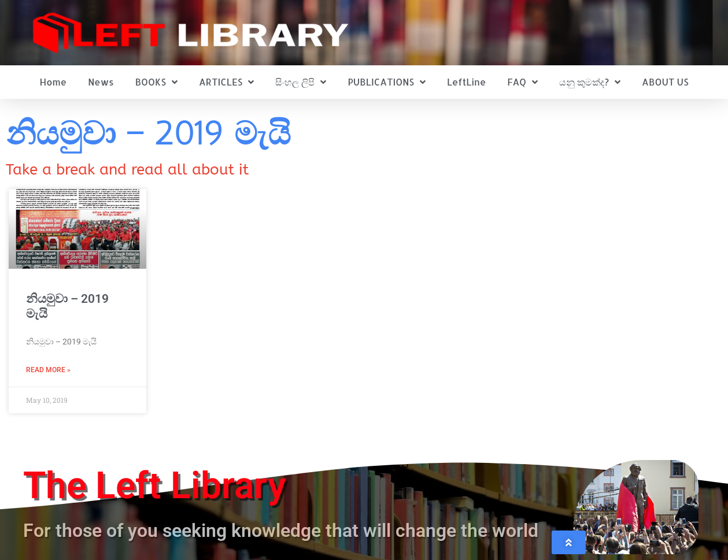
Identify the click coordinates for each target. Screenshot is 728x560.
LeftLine (466, 82)
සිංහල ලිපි (301, 82)
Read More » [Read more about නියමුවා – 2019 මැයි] (48, 370)
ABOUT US (665, 82)
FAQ (522, 82)
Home (53, 82)
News (101, 82)
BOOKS (156, 82)
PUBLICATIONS (387, 82)
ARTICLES (226, 82)
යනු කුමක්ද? (590, 82)
